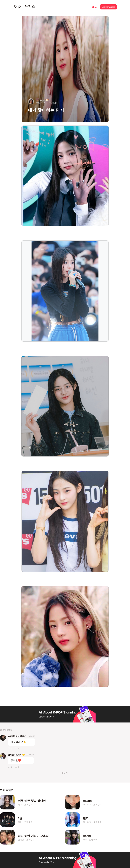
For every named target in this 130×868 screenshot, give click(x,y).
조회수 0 (97, 805)
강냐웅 (21, 840)
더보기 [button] (64, 773)
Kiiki (85, 840)
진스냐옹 (87, 822)
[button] (95, 7)
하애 (20, 805)
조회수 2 (28, 822)
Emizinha (87, 805)
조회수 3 (28, 805)
